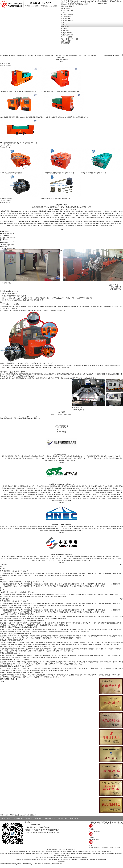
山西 (28, 815)
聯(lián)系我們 (75, 818)
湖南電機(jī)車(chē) (77, 55)
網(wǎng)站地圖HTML (54, 849)
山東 (25, 815)
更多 (121, 565)
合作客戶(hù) (38, 818)
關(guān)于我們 (6, 818)
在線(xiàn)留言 (63, 818)
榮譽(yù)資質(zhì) (50, 818)
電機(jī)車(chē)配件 (61, 59)
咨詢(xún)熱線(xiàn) (62, 426)
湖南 (18, 815)
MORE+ (61, 230)
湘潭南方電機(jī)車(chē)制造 (10, 211)
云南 (35, 815)
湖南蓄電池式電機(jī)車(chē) (46, 55)
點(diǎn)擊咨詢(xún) (116, 289)
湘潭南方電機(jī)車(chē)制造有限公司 (36, 860)
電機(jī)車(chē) (61, 57)
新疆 (31, 815)
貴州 (11, 815)
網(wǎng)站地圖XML (69, 849)
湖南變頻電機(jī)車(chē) (63, 55)
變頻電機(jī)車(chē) (69, 221)
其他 (61, 61)
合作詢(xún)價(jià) (78, 410)
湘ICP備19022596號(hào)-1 (99, 860)
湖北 (15, 815)
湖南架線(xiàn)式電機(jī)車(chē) (27, 55)
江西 (21, 815)
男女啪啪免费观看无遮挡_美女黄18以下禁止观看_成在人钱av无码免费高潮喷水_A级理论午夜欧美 (31, 864)
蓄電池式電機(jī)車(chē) (29, 221)
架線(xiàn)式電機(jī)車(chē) (54, 221)
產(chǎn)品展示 (18, 818)
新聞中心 (29, 818)
